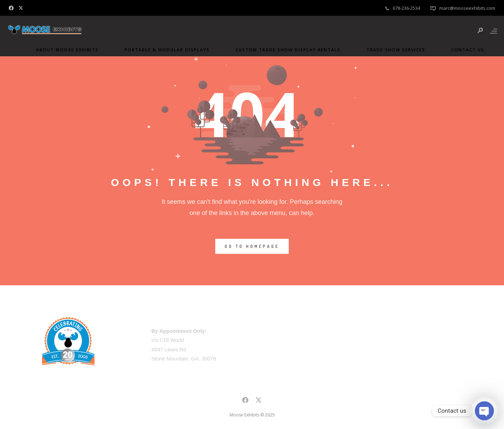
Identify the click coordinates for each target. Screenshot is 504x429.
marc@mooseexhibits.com (467, 8)
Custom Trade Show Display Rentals (285, 50)
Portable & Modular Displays (164, 50)
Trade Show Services (392, 50)
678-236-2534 (406, 8)
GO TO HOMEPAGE (252, 246)
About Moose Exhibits (64, 50)
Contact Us (464, 50)
